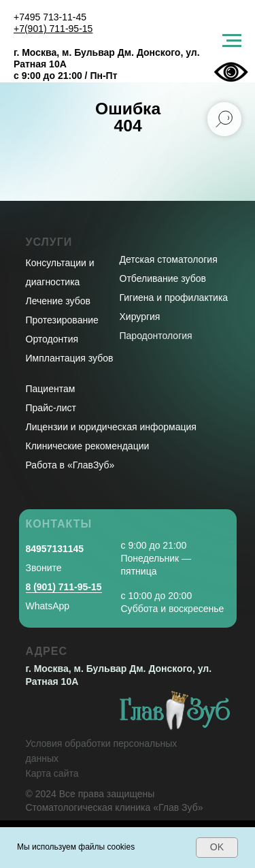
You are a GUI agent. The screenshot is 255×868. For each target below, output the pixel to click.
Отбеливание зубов (163, 278)
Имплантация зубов (70, 358)
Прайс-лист (51, 408)
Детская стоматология (169, 259)
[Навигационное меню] (232, 41)
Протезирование (62, 320)
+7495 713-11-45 (50, 17)
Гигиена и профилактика (174, 298)
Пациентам (51, 389)
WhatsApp (48, 606)
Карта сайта (52, 773)
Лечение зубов (58, 301)
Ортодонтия (52, 339)
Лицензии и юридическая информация (111, 427)
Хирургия (140, 317)
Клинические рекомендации (88, 446)
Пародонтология (156, 336)
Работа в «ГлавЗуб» (70, 465)
